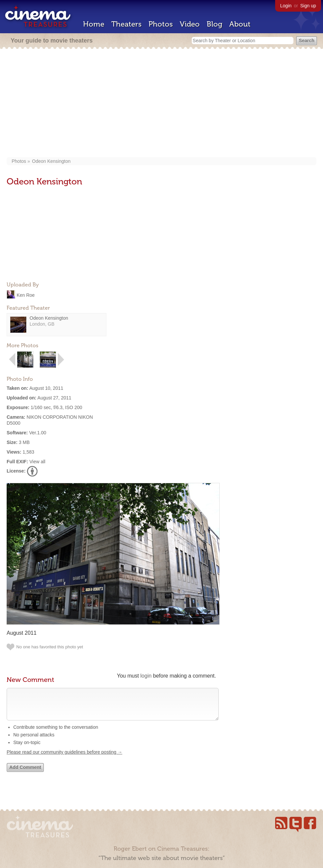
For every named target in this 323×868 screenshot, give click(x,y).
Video (190, 24)
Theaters (126, 24)
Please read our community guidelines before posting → (64, 759)
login (146, 676)
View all (37, 462)
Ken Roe (26, 295)
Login (286, 6)
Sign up (308, 6)
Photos (161, 24)
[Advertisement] (161, 104)
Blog (215, 24)
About (240, 24)
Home (94, 24)
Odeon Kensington (51, 161)
